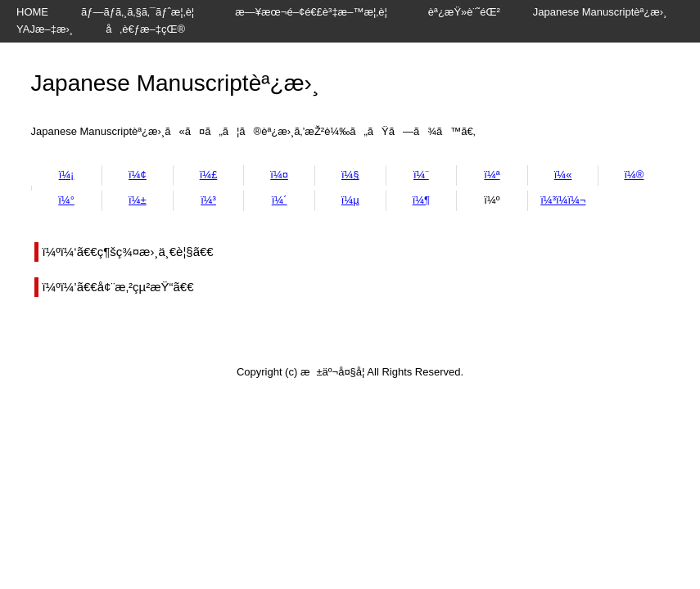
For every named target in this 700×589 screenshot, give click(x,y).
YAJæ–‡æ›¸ (45, 29)
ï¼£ (209, 175)
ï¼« (563, 175)
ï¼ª (492, 175)
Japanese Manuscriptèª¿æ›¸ (600, 12)
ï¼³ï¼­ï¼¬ (563, 200)
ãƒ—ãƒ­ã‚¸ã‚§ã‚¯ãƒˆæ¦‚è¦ (142, 12)
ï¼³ (208, 200)
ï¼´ (280, 200)
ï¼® (634, 175)
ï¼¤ (279, 175)
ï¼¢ (138, 175)
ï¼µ (350, 200)
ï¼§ (350, 175)
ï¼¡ (67, 175)
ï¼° (66, 200)
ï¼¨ (421, 175)
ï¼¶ (421, 200)
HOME (32, 12)
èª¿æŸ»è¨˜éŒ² (464, 12)
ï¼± (138, 200)
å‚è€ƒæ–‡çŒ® (145, 29)
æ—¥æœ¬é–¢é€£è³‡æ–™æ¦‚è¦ (315, 12)
